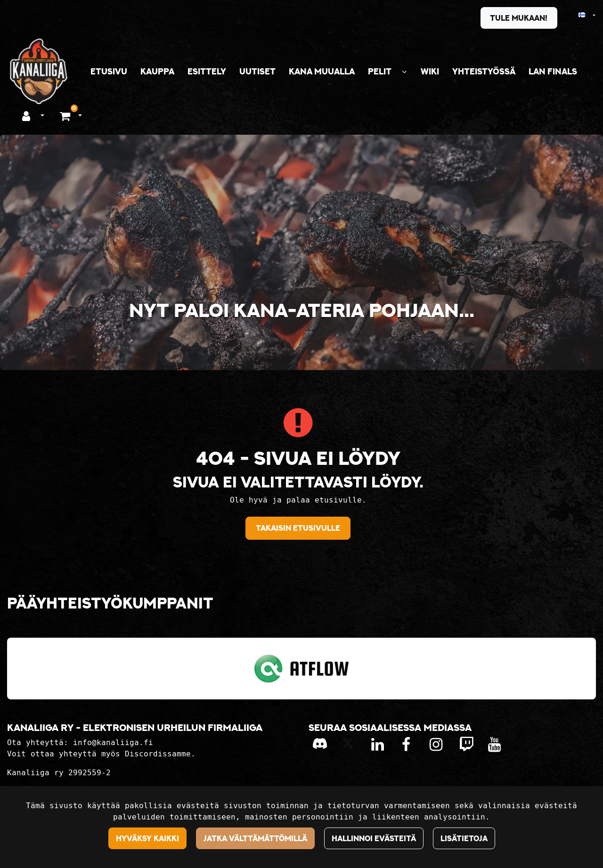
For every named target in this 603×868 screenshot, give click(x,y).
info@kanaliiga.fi (113, 742)
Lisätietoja (464, 838)
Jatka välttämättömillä (255, 838)
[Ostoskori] (66, 115)
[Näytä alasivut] (404, 72)
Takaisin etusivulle (298, 528)
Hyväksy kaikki (147, 838)
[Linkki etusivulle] (39, 71)
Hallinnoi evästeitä (374, 838)
